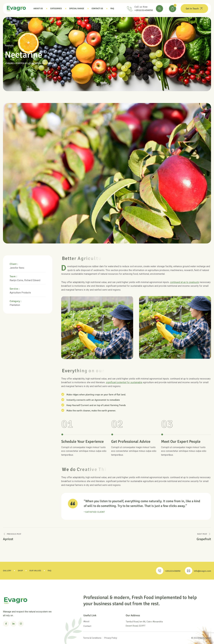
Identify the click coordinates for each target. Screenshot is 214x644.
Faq (112, 9)
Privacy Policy (111, 638)
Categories (56, 9)
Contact (87, 626)
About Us (38, 9)
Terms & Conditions (92, 638)
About (86, 621)
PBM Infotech (205, 638)
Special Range (77, 9)
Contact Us (97, 9)
